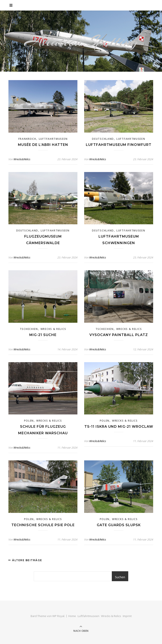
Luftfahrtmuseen (53, 139)
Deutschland (103, 139)
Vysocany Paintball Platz (119, 335)
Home (72, 616)
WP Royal (58, 616)
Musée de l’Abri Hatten (43, 145)
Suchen (120, 577)
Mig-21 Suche (43, 335)
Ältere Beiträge (25, 560)
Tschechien (29, 329)
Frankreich (27, 139)
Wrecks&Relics (22, 159)
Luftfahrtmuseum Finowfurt (119, 145)
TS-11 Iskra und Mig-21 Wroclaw (119, 427)
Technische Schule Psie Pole (43, 525)
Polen (29, 421)
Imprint (127, 616)
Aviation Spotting (81, 41)
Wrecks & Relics (53, 329)
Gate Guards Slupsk (119, 525)
